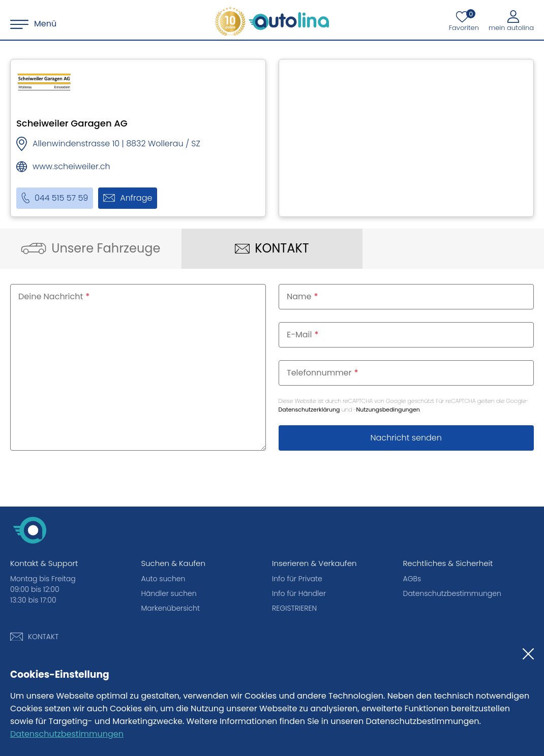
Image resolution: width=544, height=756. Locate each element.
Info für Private (297, 579)
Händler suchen (169, 593)
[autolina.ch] (272, 21)
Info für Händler (299, 593)
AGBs (412, 579)
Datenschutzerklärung (309, 409)
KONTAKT (43, 637)
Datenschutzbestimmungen (67, 734)
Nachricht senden (406, 438)
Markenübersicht (171, 608)
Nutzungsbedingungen (388, 409)
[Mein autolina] (511, 20)
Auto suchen (163, 579)
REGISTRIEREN (294, 608)
